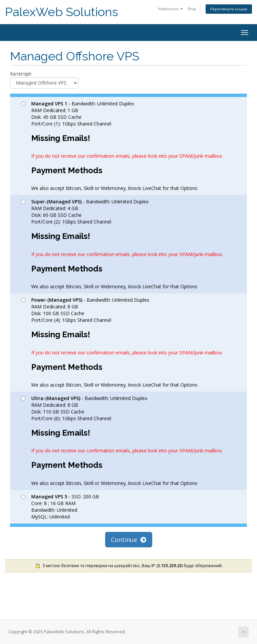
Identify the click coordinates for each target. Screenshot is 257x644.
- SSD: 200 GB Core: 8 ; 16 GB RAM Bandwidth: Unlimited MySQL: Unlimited (60, 507)
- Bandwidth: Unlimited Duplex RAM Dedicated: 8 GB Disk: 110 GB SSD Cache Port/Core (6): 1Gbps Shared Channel (122, 441)
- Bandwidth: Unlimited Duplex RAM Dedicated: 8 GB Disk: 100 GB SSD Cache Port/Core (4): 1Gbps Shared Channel (122, 342)
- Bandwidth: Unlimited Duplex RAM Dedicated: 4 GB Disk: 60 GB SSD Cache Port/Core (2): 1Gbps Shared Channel (122, 244)
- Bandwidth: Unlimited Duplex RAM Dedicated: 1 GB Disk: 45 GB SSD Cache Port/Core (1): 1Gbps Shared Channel (122, 146)
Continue (129, 540)
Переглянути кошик (229, 9)
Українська (170, 9)
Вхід (192, 9)
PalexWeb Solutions (61, 12)
